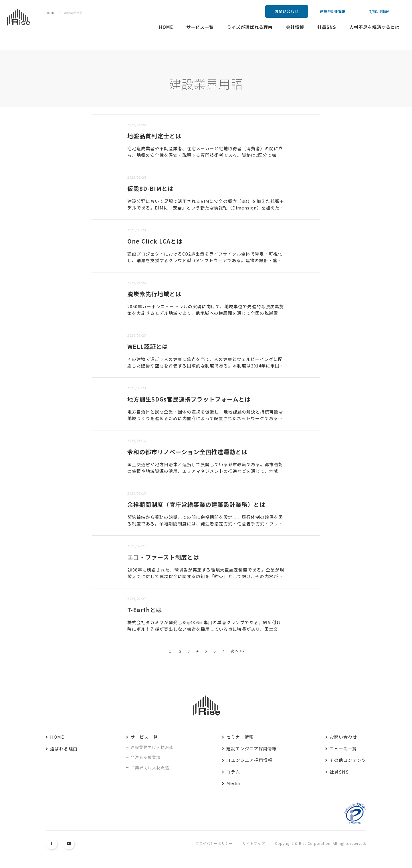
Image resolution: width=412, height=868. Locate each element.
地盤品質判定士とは (154, 136)
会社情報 (295, 27)
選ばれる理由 (64, 749)
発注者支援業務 (145, 757)
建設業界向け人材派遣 (152, 747)
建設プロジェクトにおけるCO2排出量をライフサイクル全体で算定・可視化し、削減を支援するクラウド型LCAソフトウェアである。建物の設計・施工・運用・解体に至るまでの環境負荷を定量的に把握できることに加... (205, 260)
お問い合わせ (287, 11)
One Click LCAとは (155, 241)
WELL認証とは (148, 346)
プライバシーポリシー (214, 843)
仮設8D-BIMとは (150, 188)
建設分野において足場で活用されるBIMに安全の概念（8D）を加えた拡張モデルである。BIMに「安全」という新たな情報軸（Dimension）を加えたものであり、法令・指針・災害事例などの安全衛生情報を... (206, 207)
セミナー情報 (240, 737)
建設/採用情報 (332, 11)
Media (233, 783)
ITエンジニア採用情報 (249, 760)
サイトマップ (254, 843)
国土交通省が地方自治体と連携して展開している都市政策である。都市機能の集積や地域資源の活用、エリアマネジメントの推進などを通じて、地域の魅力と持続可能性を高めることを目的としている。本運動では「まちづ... (205, 471)
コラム (233, 772)
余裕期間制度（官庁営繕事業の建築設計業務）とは (196, 504)
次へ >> (238, 651)
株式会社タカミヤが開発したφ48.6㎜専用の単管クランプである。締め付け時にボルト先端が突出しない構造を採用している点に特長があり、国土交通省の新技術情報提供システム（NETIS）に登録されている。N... (205, 629)
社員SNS (327, 27)
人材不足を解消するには (375, 27)
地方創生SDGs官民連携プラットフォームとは (189, 399)
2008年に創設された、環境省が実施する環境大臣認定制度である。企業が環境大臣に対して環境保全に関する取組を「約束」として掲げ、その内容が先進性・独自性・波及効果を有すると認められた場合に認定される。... (206, 576)
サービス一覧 (200, 27)
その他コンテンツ (348, 760)
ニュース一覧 (343, 749)
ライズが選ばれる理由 (250, 27)
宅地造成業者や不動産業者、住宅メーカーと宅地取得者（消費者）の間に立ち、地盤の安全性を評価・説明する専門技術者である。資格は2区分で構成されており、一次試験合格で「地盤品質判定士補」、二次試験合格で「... (205, 155)
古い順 (121, 111)
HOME (166, 27)
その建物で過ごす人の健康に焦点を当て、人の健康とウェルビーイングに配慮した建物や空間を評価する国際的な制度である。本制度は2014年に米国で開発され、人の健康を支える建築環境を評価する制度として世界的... (206, 365)
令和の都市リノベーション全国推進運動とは (187, 452)
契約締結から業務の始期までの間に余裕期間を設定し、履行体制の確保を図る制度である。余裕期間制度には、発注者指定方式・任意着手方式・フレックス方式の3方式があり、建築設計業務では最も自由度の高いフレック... (205, 523)
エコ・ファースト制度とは (163, 557)
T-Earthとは (145, 610)
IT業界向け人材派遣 (150, 768)
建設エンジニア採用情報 (251, 749)
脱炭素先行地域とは (154, 294)
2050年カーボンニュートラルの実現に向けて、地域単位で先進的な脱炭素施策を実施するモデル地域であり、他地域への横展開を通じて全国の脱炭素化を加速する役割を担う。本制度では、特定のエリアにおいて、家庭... (206, 313)
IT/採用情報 (378, 11)
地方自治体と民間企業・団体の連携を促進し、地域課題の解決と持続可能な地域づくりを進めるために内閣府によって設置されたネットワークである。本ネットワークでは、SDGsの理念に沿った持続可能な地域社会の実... (205, 418)
